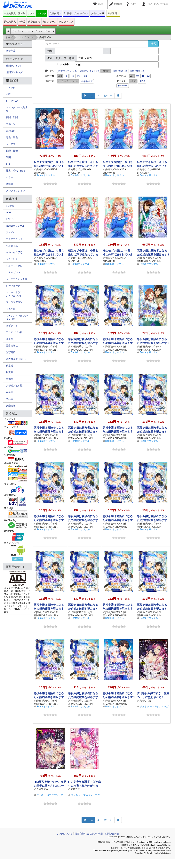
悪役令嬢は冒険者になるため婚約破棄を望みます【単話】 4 (118, 609)
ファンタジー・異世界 (17, 109)
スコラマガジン (14, 302)
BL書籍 (68, 13)
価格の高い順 (137, 71)
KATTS (10, 219)
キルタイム (12, 246)
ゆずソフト (12, 326)
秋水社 (10, 366)
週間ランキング (14, 66)
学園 (8, 157)
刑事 (8, 164)
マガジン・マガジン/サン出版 (17, 317)
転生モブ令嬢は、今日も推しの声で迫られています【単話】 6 (83, 166)
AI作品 (22, 22)
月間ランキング (14, 72)
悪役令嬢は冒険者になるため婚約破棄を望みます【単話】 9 (83, 520)
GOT (9, 213)
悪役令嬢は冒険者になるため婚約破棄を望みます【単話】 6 (49, 609)
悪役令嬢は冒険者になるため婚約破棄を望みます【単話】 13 (83, 432)
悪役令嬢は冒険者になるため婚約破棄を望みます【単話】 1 (83, 697)
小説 (8, 94)
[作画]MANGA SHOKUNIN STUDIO (149, 261)
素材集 (22, 13)
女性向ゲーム (81, 13)
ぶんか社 (11, 309)
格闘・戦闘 (12, 117)
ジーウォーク (13, 286)
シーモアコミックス (17, 279)
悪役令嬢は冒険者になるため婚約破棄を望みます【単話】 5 (83, 609)
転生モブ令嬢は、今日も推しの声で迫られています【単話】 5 (118, 166)
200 (79, 76)
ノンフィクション (15, 191)
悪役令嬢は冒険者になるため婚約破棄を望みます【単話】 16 (83, 343)
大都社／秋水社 (14, 386)
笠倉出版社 (12, 346)
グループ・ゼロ (14, 266)
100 (72, 76)
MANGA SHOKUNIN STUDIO (45, 173)
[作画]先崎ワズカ (148, 258)
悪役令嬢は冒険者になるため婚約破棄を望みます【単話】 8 (118, 520)
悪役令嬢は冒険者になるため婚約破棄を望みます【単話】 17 (49, 343)
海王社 (10, 339)
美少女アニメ (66, 22)
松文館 (10, 372)
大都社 (10, 379)
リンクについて (64, 834)
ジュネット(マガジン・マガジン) (16, 294)
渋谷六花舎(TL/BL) (16, 359)
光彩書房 (11, 352)
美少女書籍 (34, 22)
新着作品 (11, 51)
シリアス (11, 144)
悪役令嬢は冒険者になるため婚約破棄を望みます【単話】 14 (49, 432)
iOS (142, 81)
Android (123, 86)
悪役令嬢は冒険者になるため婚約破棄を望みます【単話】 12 (118, 432)
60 (66, 76)
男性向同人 (10, 22)
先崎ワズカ (42, 169)
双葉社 (10, 392)
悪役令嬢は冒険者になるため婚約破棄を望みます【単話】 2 (49, 697)
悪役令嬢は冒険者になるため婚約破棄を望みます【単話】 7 (152, 520)
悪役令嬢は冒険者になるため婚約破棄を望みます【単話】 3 (152, 609)
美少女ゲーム (50, 22)
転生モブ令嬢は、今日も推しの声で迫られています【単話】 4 (152, 166)
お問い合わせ (112, 834)
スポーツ (11, 124)
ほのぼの (11, 131)
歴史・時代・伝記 (15, 171)
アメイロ (11, 232)
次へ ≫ (108, 96)
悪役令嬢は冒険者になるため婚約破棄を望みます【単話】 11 (152, 432)
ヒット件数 (63, 64)
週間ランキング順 (68, 71)
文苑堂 (10, 399)
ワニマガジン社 (14, 332)
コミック (42, 13)
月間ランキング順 (89, 71)
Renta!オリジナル (46, 175)
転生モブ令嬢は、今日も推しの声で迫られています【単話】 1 (118, 254)
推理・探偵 (12, 151)
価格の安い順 (120, 71)
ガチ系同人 (113, 13)
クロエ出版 (12, 259)
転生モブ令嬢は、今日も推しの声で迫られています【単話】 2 (83, 254)
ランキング (42, 31)
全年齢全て (87, 81)
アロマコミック (14, 239)
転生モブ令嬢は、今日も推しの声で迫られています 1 (49, 166)
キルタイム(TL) (14, 252)
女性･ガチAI (97, 13)
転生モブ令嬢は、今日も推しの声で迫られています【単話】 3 (49, 254)
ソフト (31, 13)
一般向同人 (10, 13)
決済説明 (18, 559)
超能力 (10, 184)
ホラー (10, 177)
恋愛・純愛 (12, 137)
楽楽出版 (11, 406)
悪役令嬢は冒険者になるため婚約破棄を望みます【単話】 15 (118, 343)
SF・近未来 (12, 101)
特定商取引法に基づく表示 (89, 834)
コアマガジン (13, 272)
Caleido (10, 206)
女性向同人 (55, 13)
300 (86, 76)
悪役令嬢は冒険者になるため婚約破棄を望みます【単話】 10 (49, 520)
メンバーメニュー (22, 31)
